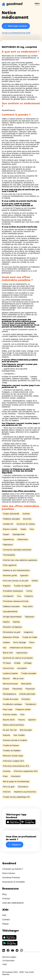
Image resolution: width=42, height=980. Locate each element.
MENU (37, 4)
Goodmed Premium (11, 878)
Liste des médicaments (13, 903)
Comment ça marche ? (13, 869)
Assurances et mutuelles (13, 882)
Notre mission (9, 873)
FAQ (4, 915)
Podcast (6, 899)
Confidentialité (8, 961)
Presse (5, 924)
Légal (4, 964)
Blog (4, 894)
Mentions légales (9, 957)
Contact (6, 920)
